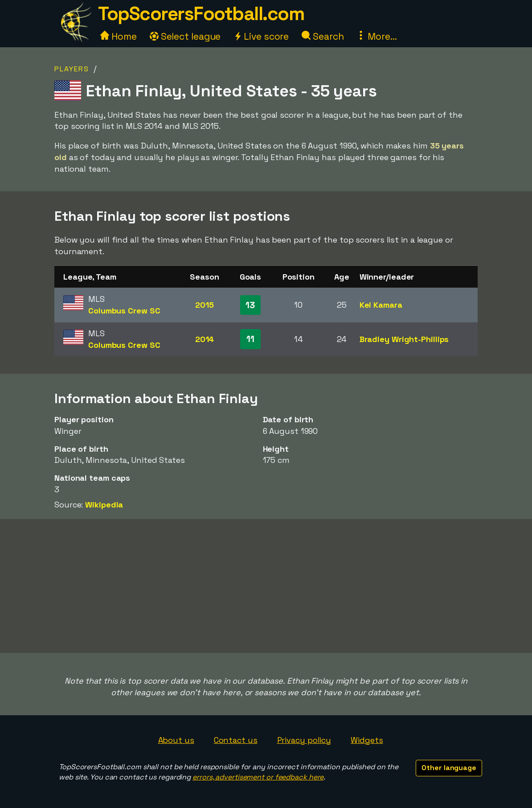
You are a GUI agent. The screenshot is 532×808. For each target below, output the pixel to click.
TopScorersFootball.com (201, 14)
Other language (449, 768)
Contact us (236, 740)
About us (176, 740)
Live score (261, 36)
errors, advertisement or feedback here (258, 777)
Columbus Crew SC (124, 311)
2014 (205, 339)
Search (323, 36)
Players (72, 69)
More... (376, 36)
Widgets (367, 740)
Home (119, 36)
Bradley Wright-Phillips (404, 339)
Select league (185, 36)
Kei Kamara (381, 305)
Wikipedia (104, 505)
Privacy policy (304, 740)
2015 (205, 305)
